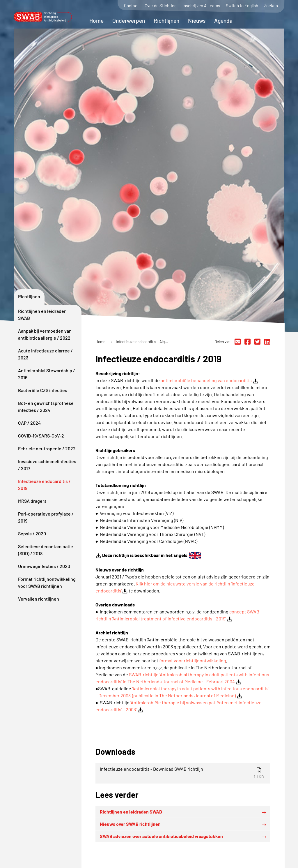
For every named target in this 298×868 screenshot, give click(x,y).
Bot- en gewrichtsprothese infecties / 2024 (46, 406)
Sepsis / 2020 (32, 533)
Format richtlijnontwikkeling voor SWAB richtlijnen (47, 582)
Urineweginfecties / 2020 (44, 566)
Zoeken (271, 6)
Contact (131, 6)
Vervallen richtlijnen (39, 599)
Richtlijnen (166, 21)
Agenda (223, 21)
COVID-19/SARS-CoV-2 (41, 436)
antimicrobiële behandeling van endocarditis (210, 380)
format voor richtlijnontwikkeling (193, 660)
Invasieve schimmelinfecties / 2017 (47, 465)
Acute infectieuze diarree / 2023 (45, 354)
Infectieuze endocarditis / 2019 (44, 485)
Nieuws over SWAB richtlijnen (130, 824)
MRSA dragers (32, 501)
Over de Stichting (161, 6)
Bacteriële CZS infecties (43, 390)
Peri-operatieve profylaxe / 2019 (46, 517)
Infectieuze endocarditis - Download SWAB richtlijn (184, 773)
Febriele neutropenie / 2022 (47, 448)
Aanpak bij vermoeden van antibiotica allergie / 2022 (45, 334)
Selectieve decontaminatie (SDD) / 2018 (46, 550)
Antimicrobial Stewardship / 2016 (47, 374)
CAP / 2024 (29, 423)
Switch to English (242, 6)
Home (96, 21)
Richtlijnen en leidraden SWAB (42, 314)
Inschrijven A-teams (201, 6)
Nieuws (197, 21)
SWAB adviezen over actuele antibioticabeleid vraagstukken (161, 836)
